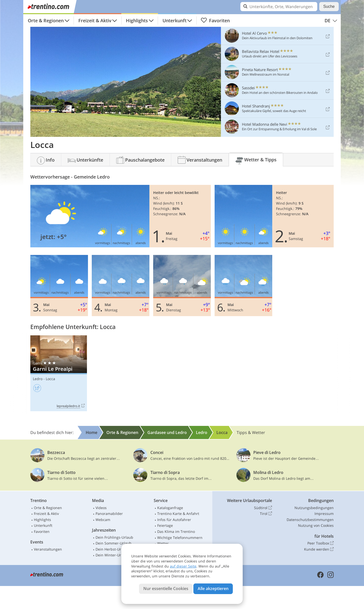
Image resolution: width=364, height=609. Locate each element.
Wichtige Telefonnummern (180, 538)
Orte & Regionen (46, 20)
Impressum (324, 514)
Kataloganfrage (170, 508)
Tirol (266, 514)
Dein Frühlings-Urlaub (114, 537)
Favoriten (215, 20)
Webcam (103, 520)
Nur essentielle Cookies (166, 589)
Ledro (38, 379)
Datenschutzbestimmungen (310, 520)
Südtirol (263, 508)
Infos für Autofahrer (174, 520)
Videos (101, 508)
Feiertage (165, 525)
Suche (329, 6)
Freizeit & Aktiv (95, 20)
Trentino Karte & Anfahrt (178, 514)
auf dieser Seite (183, 566)
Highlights (137, 20)
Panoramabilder (109, 514)
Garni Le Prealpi (59, 373)
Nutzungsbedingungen (314, 508)
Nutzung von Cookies (316, 525)
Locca (50, 379)
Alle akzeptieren (213, 589)
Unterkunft (175, 20)
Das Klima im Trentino (176, 531)
